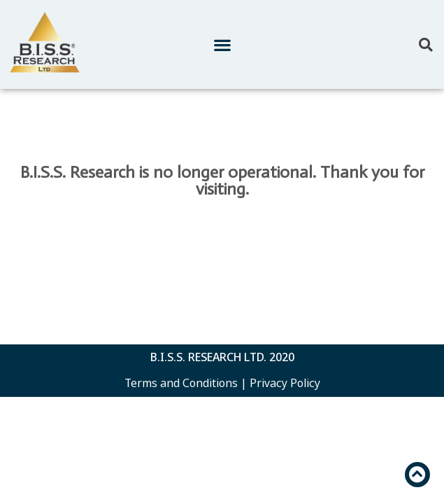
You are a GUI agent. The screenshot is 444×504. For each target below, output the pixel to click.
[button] (222, 44)
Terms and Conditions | (186, 383)
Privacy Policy (285, 383)
